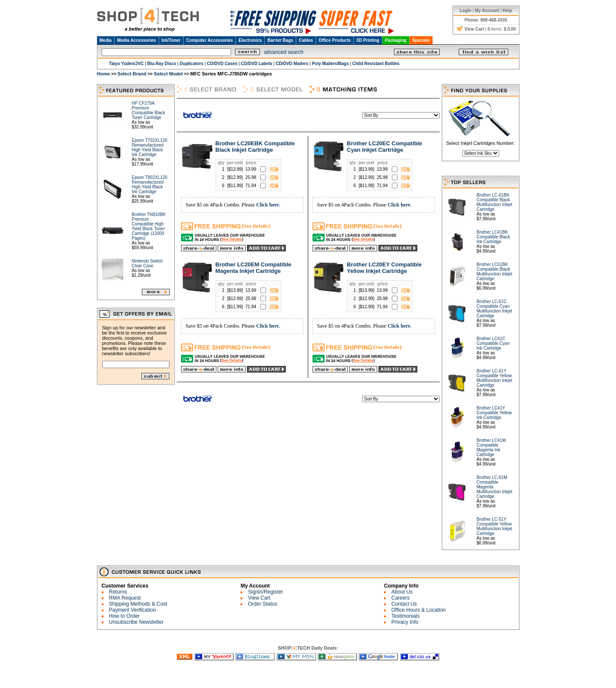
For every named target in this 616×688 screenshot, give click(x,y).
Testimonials (406, 616)
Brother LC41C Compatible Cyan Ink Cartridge (493, 343)
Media (106, 40)
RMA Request (125, 598)
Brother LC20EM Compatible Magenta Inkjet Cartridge (253, 268)
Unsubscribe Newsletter (136, 622)
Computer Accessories (210, 40)
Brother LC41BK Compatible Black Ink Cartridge (494, 237)
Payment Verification (133, 610)
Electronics (250, 40)
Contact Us (404, 604)
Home (104, 74)
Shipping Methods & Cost (138, 604)
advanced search (283, 52)
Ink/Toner (171, 40)
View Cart (259, 598)
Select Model (168, 74)
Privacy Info (405, 622)
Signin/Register (265, 592)
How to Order (124, 616)
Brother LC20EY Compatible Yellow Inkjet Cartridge (385, 268)
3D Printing (368, 40)
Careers (401, 598)
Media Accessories (137, 40)
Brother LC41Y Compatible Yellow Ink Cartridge (494, 413)
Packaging (396, 40)
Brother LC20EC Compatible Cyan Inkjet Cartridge (385, 147)
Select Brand (132, 74)
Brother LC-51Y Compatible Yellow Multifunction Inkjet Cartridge (495, 526)
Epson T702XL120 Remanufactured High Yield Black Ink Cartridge (150, 147)
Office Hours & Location (419, 610)
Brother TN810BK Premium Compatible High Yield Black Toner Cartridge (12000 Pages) (149, 226)
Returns (118, 592)
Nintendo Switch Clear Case (147, 263)
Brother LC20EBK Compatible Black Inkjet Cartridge (255, 147)
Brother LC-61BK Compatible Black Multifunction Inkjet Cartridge (495, 202)
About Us (402, 592)
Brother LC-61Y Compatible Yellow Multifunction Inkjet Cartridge (495, 378)
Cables (306, 40)
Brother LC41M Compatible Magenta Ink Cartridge (491, 447)
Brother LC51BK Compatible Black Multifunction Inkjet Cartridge (495, 272)
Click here (267, 205)
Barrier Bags (280, 40)
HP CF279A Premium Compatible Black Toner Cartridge (149, 110)
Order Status (263, 604)
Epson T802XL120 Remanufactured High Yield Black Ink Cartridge (150, 185)
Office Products (335, 40)
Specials (421, 40)
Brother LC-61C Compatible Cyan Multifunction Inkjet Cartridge (495, 309)
